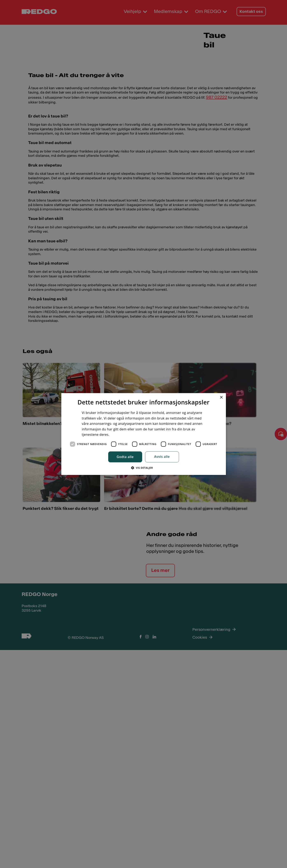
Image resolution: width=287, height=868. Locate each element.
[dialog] (144, 434)
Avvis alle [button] (162, 457)
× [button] (221, 396)
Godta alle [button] (125, 457)
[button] (143, 469)
